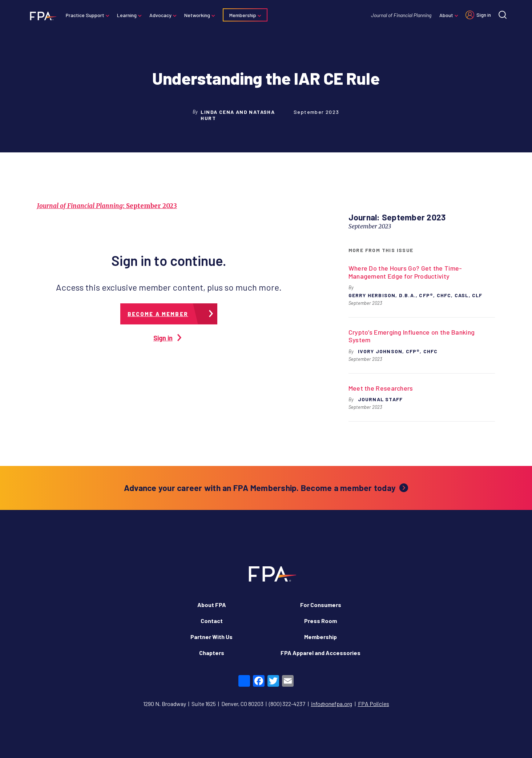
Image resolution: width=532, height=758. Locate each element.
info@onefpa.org (332, 704)
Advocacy (160, 15)
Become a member (158, 314)
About (446, 15)
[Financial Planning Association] (41, 16)
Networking (197, 15)
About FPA (212, 605)
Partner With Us (211, 637)
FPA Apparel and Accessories (321, 653)
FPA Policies (374, 704)
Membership (243, 15)
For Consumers (321, 605)
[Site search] (503, 15)
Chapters (212, 653)
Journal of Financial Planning (401, 15)
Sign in (484, 15)
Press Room (321, 621)
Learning (127, 15)
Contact (212, 621)
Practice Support (85, 15)
